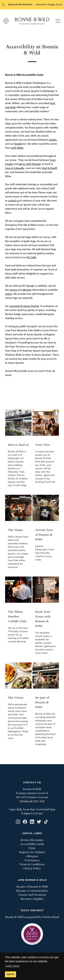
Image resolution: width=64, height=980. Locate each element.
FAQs (32, 848)
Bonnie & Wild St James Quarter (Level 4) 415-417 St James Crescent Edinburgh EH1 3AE (32, 795)
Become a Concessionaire (32, 891)
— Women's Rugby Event (35, 4)
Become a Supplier (32, 899)
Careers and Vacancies (32, 895)
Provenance (32, 860)
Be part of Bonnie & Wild (32, 887)
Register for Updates (32, 852)
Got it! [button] (10, 974)
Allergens (32, 856)
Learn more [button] (12, 966)
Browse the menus (32, 840)
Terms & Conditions (32, 864)
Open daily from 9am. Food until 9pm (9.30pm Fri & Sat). (32, 811)
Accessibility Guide (32, 844)
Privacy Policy (32, 868)
